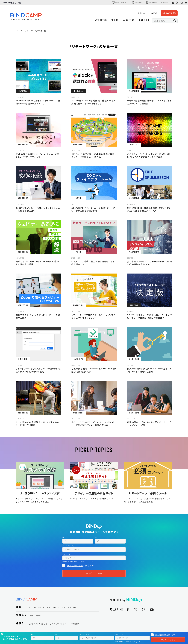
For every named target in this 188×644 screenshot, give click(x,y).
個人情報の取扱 (75, 565)
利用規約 (75, 624)
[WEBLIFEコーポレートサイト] (11, 3)
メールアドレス (68, 546)
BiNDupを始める (169, 13)
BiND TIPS (144, 21)
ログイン (155, 13)
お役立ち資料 (35, 615)
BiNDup (142, 13)
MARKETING (129, 21)
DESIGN (115, 21)
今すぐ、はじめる (94, 573)
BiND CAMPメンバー (59, 624)
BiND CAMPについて (38, 624)
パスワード (67, 554)
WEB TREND (101, 21)
